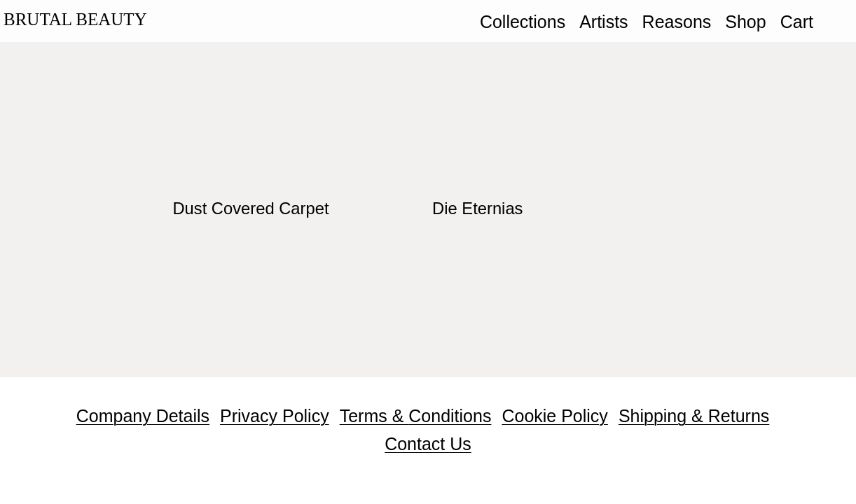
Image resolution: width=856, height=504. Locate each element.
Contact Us (428, 444)
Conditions (450, 416)
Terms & (374, 416)
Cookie (531, 416)
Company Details (143, 416)
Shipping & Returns (694, 416)
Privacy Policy (275, 416)
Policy (585, 416)
